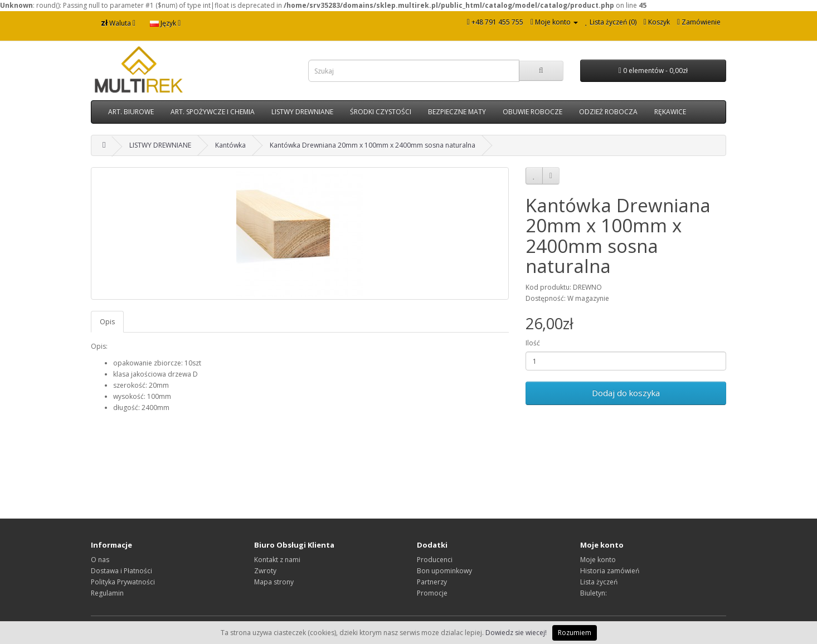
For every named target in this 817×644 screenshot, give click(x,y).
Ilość (533, 343)
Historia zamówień (610, 571)
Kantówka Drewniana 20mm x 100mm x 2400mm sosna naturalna (373, 145)
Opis (107, 322)
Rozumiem (575, 633)
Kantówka (230, 145)
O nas (100, 560)
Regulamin (107, 593)
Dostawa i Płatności (121, 571)
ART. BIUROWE (131, 112)
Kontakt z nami (277, 560)
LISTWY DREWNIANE (302, 112)
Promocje (432, 593)
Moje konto (598, 560)
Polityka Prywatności (123, 582)
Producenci (435, 560)
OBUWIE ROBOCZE (532, 112)
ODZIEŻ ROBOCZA (608, 112)
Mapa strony (274, 582)
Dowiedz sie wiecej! (516, 633)
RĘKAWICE (670, 112)
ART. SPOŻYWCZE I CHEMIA (213, 112)
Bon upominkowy (444, 571)
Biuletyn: (594, 593)
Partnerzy (432, 582)
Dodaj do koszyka (626, 393)
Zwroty (265, 571)
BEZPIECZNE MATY (457, 112)
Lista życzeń (599, 582)
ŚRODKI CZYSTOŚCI (381, 112)
